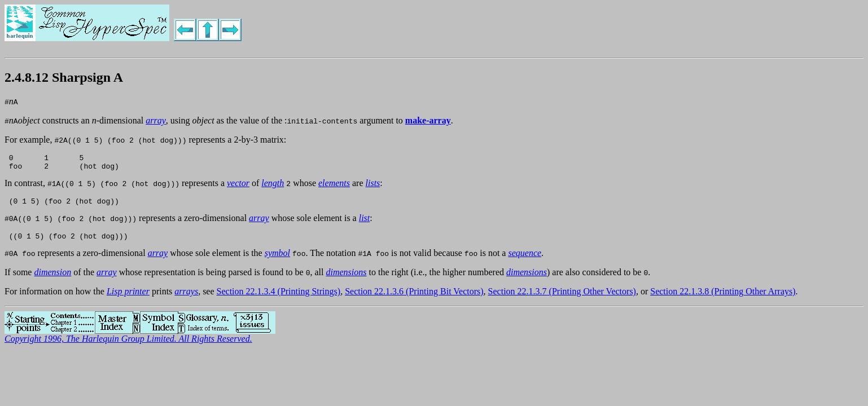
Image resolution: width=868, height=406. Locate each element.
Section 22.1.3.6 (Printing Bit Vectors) (414, 298)
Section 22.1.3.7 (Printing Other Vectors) (562, 298)
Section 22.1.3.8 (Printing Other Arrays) (723, 298)
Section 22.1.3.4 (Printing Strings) (279, 298)
